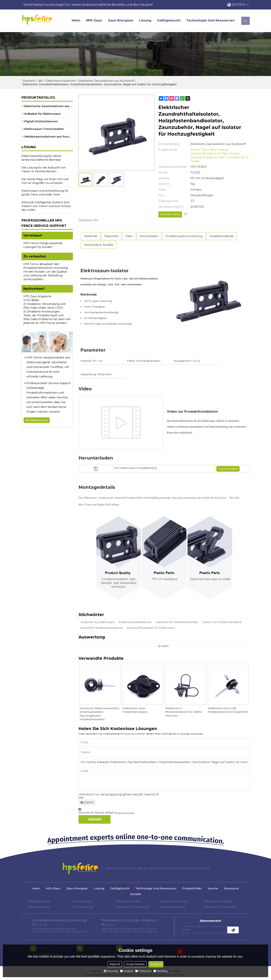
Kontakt (136, 895)
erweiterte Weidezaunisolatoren (102, 628)
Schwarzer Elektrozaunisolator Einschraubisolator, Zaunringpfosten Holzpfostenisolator (100, 714)
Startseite (29, 81)
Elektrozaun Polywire (174, 902)
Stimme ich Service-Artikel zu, (106, 812)
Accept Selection (135, 964)
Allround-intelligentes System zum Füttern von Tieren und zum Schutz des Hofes (46, 206)
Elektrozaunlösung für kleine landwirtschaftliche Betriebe (41, 158)
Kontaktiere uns (37, 421)
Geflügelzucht (170, 21)
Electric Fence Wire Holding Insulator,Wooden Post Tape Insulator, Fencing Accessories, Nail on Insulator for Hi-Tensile (220, 156)
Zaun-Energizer (121, 21)
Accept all (156, 964)
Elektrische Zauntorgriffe (220, 907)
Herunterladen (228, 469)
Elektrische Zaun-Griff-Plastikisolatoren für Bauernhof (228, 710)
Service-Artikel (126, 813)
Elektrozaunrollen (39, 907)
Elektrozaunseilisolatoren (135, 622)
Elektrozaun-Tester (128, 902)
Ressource (233, 889)
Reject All (115, 964)
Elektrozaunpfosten (173, 907)
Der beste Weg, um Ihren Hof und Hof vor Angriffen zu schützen (45, 181)
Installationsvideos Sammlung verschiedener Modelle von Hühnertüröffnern (61, 921)
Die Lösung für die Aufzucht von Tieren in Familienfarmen (44, 170)
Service (214, 889)
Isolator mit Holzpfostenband (222, 622)
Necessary (111, 971)
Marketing (160, 971)
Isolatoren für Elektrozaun (98, 622)
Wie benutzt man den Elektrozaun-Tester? (131, 921)
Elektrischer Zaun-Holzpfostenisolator (135, 710)
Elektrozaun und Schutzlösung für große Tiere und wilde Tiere (45, 193)
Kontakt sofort (170, 214)
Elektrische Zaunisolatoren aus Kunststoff (106, 81)
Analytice (127, 971)
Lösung (146, 21)
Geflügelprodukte (39, 902)
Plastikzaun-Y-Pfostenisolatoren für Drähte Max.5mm (184, 712)
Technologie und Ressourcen (211, 21)
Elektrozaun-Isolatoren (61, 81)
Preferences (143, 971)
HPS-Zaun (95, 21)
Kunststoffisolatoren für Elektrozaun (151, 628)
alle (40, 81)
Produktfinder (193, 889)
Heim (77, 21)
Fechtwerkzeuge (83, 907)
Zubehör (87, 803)
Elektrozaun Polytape (218, 902)
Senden (95, 820)
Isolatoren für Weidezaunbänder (177, 622)
